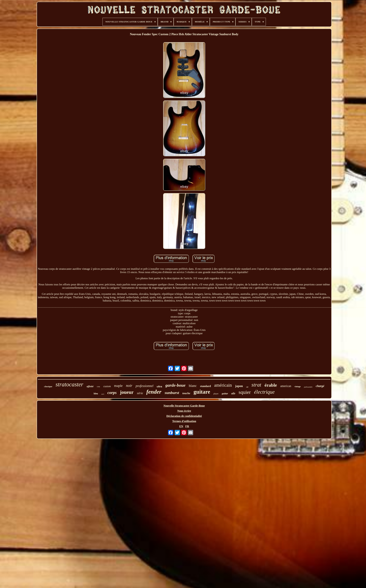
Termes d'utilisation (184, 421)
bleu (96, 394)
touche (186, 393)
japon (239, 386)
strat (256, 385)
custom (107, 386)
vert (103, 394)
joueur (127, 392)
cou (98, 386)
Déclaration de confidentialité (184, 416)
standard (205, 386)
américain (223, 385)
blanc (193, 386)
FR (187, 426)
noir (129, 386)
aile (233, 393)
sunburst (172, 393)
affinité (90, 386)
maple (118, 386)
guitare (202, 392)
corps (112, 393)
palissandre (308, 387)
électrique (264, 392)
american (286, 386)
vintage (298, 387)
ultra (159, 386)
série (140, 393)
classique (48, 386)
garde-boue (175, 385)
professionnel (145, 386)
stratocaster (69, 384)
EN (181, 426)
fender (154, 392)
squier (245, 392)
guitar (225, 393)
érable (271, 385)
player (216, 394)
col (247, 387)
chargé (320, 386)
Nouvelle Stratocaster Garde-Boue (184, 406)
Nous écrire (184, 411)
